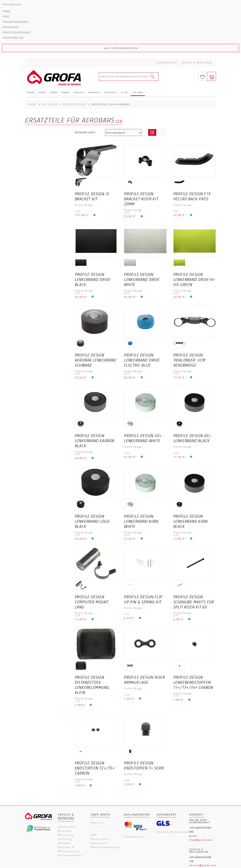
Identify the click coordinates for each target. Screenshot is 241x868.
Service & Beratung (197, 4)
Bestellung (66, 777)
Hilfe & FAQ (66, 769)
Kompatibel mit (38, 108)
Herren (31, 34)
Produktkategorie (40, 93)
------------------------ (104, 771)
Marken (65, 34)
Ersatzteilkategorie (41, 103)
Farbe (31, 82)
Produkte (79, 34)
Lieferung (65, 781)
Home (32, 46)
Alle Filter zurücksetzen (47, 119)
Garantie (64, 785)
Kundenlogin (166, 4)
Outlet (125, 34)
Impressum (99, 785)
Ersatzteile (111, 34)
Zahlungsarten (134, 778)
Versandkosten (211, 848)
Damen (42, 34)
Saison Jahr (35, 98)
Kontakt (136, 855)
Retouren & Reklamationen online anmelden (70, 793)
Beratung (65, 773)
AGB (94, 777)
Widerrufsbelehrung (104, 789)
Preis (31, 87)
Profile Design (74, 46)
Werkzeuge (94, 34)
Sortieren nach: (85, 74)
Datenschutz (100, 781)
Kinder (54, 34)
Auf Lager (138, 34)
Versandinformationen (170, 774)
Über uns (97, 764)
